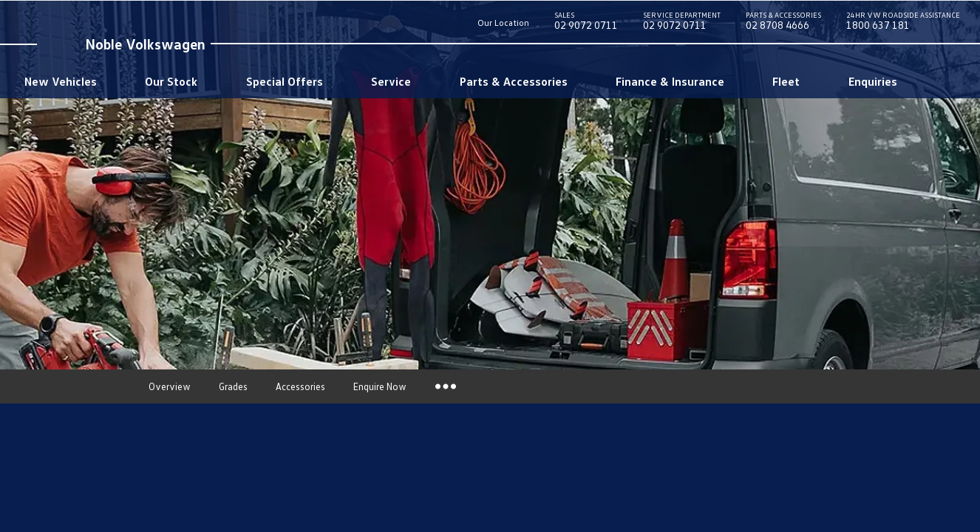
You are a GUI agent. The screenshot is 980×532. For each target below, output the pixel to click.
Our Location (503, 23)
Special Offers (285, 81)
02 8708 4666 (783, 24)
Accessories (300, 386)
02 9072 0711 (586, 24)
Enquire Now (380, 386)
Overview (170, 386)
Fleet (786, 81)
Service (391, 81)
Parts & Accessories (514, 81)
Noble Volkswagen (145, 44)
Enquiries (873, 81)
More (445, 386)
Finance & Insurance (670, 81)
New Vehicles (61, 81)
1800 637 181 (903, 24)
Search (931, 81)
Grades (233, 386)
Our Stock (171, 81)
